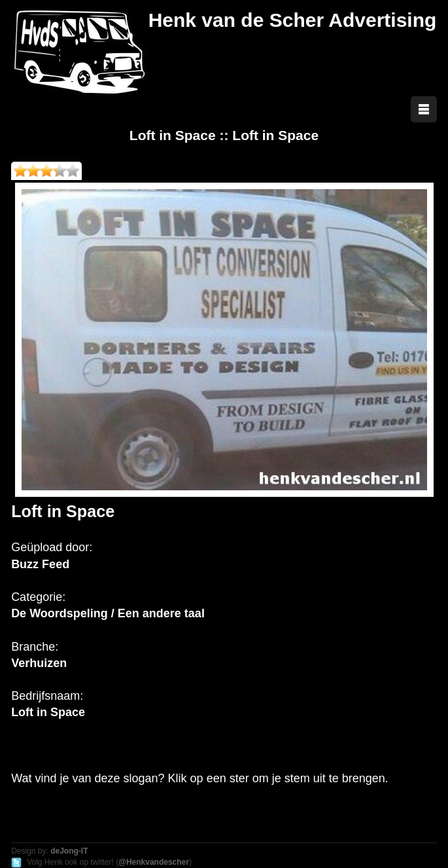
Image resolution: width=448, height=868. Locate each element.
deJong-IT (69, 851)
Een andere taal (161, 613)
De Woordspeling (60, 613)
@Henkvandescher (154, 862)
